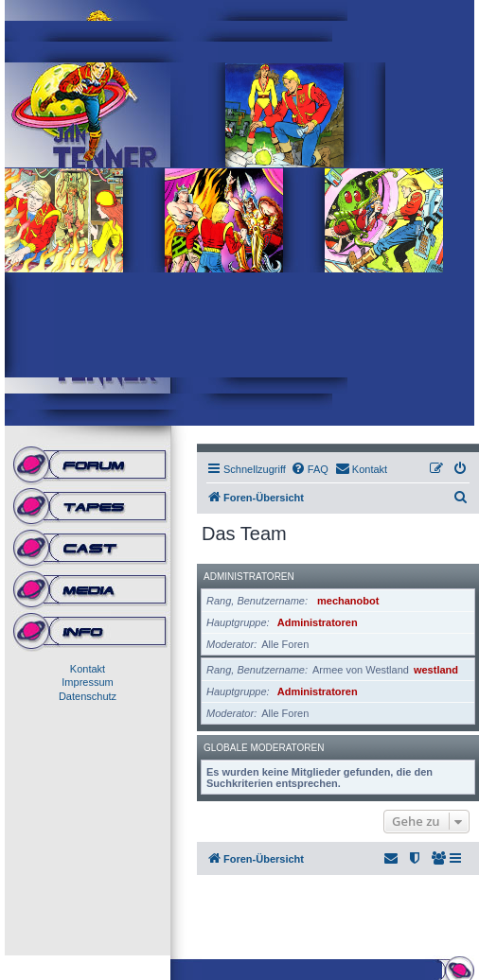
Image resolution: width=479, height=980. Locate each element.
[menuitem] (310, 469)
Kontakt (88, 669)
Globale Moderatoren (264, 748)
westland (436, 670)
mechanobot (348, 601)
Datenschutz (88, 696)
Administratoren (249, 577)
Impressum (87, 682)
